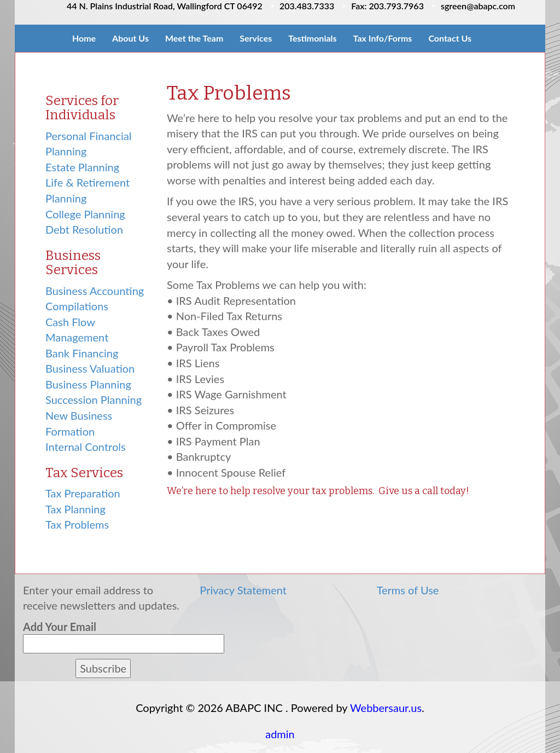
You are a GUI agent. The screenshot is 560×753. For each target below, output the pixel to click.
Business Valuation (90, 368)
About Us (130, 38)
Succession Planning (94, 399)
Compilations (77, 306)
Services (256, 38)
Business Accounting (95, 291)
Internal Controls (86, 447)
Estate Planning (82, 167)
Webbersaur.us (386, 708)
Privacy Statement (243, 590)
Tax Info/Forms (383, 38)
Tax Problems (77, 524)
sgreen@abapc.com (478, 6)
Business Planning (88, 384)
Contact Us (450, 38)
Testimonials (312, 38)
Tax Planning (75, 509)
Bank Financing (82, 353)
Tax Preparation (83, 493)
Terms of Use (408, 590)
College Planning (85, 214)
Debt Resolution (84, 229)
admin (280, 734)
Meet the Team (194, 38)
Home (84, 38)
